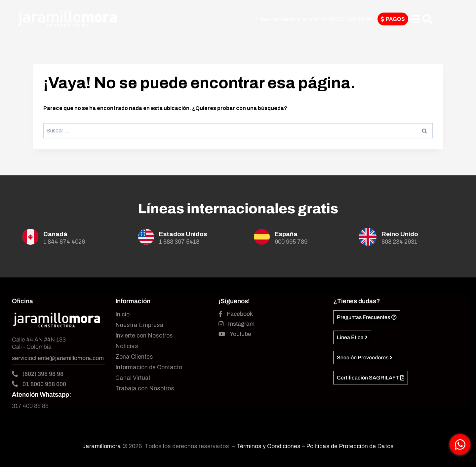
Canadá (55, 234)
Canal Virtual (133, 378)
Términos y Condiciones (269, 446)
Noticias (127, 346)
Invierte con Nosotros (144, 336)
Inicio (122, 315)
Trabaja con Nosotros (145, 389)
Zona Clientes (134, 357)
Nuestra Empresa (139, 325)
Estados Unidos (183, 234)
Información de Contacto (149, 367)
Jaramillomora (102, 446)
